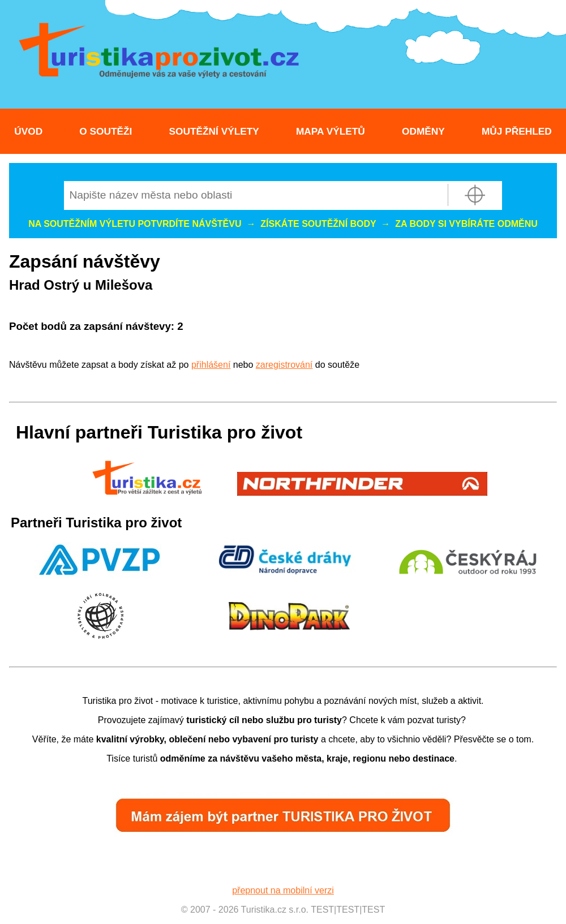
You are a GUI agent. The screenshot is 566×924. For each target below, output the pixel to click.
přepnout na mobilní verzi (283, 890)
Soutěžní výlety (214, 131)
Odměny (423, 131)
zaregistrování (284, 365)
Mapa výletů (331, 131)
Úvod (28, 131)
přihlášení (211, 365)
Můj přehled (517, 131)
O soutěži (106, 131)
